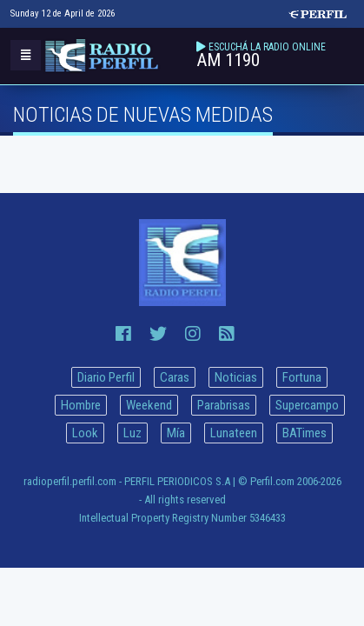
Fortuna (302, 377)
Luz (132, 433)
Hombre (81, 405)
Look (85, 433)
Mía (176, 433)
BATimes (304, 433)
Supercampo (307, 405)
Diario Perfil (106, 377)
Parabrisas (224, 405)
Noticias (236, 377)
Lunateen (234, 433)
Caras (175, 377)
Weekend (149, 405)
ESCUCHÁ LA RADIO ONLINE (267, 47)
